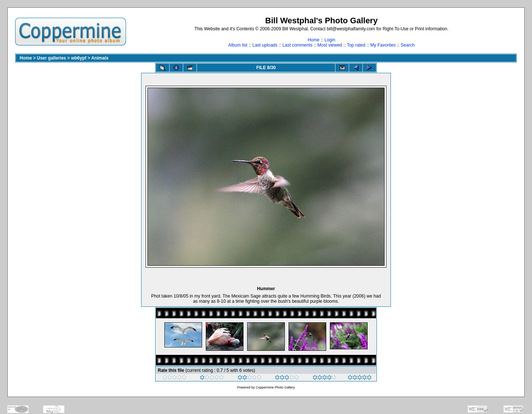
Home (314, 40)
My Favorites (383, 45)
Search (407, 45)
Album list (238, 45)
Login (330, 40)
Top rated (356, 45)
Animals (100, 58)
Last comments (297, 45)
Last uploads (265, 45)
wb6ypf (79, 58)
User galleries (52, 58)
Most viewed (330, 45)
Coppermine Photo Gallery (275, 387)
